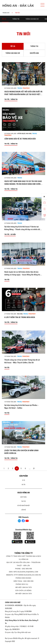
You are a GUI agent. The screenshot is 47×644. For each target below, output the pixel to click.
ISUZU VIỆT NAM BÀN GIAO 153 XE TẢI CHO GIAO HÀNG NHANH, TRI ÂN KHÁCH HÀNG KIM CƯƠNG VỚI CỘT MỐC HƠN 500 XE (23, 184)
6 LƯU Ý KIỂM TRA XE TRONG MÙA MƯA (20, 317)
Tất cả (4, 19)
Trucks (20, 88)
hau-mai (29, 134)
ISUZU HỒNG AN (23, 493)
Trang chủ (6, 13)
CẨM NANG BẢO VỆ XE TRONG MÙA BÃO (20, 139)
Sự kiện (13, 234)
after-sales (21, 134)
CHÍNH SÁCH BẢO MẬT (13, 602)
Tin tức (7, 99)
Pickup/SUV (26, 88)
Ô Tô (24, 480)
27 (34, 468)
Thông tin (16, 19)
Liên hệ (24, 510)
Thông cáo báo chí (32, 19)
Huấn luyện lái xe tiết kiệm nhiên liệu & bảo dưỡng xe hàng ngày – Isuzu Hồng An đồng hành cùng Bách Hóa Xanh (23, 275)
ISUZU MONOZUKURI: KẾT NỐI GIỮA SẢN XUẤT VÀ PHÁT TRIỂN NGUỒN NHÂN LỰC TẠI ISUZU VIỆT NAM (23, 94)
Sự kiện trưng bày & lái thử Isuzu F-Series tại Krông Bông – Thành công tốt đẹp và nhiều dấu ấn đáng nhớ (23, 229)
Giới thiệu (23, 497)
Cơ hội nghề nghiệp (23, 505)
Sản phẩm (23, 476)
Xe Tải (23, 485)
